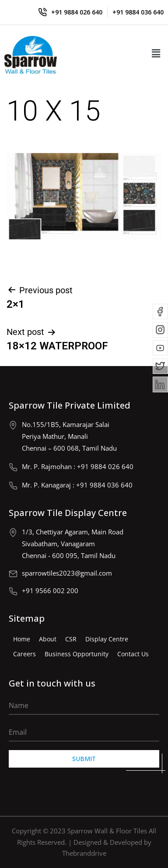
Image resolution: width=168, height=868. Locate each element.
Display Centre (107, 639)
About (48, 639)
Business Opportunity (77, 654)
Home (22, 639)
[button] (156, 53)
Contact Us (133, 654)
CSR (71, 639)
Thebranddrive (84, 853)
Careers (24, 654)
